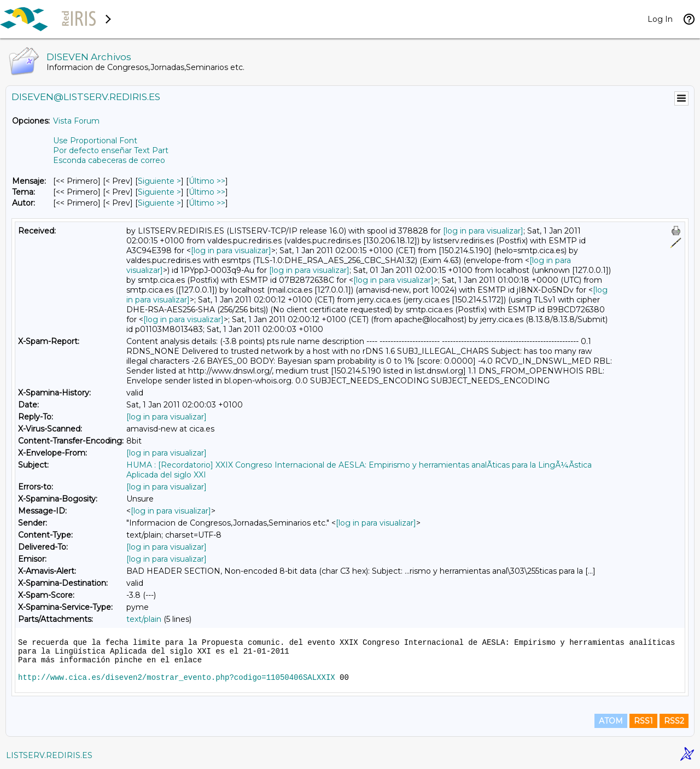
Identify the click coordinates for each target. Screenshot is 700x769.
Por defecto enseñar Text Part (111, 150)
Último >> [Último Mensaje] (207, 181)
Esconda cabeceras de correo (109, 160)
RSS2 (674, 721)
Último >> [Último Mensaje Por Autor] (207, 203)
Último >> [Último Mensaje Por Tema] (207, 192)
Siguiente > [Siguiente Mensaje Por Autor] (159, 203)
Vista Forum (76, 121)
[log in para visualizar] (483, 231)
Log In (660, 19)
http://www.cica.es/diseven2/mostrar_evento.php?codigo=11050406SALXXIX (177, 678)
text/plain (144, 619)
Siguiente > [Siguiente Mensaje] (159, 181)
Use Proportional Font (95, 141)
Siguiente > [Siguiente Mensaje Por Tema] (159, 192)
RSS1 (643, 721)
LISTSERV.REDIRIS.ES (49, 755)
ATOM (611, 721)
